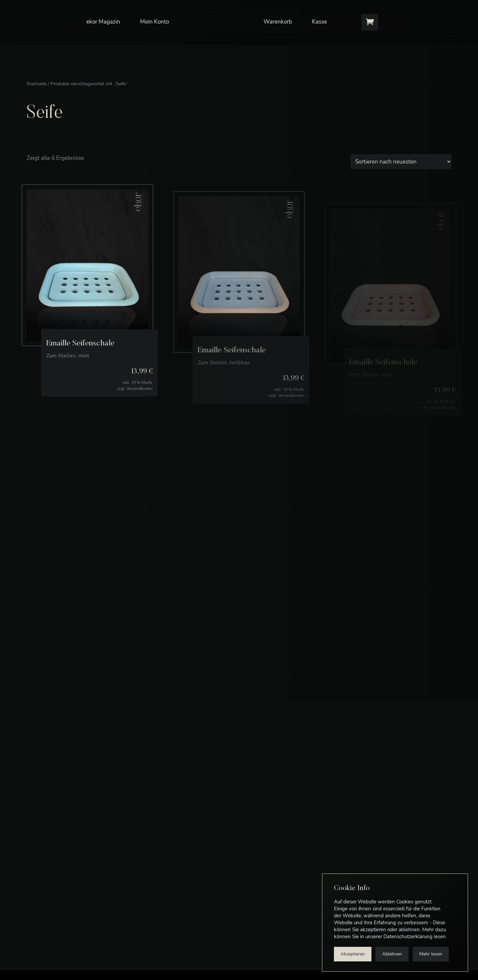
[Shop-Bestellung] (401, 162)
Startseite (37, 84)
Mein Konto (155, 22)
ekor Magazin (103, 22)
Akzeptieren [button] (353, 954)
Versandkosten (140, 402)
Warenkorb (278, 22)
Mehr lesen (431, 954)
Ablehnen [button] (392, 954)
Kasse (319, 22)
